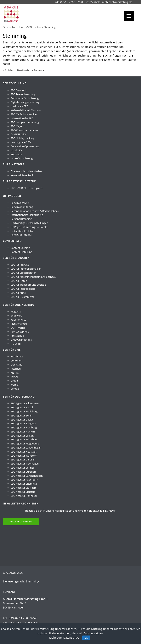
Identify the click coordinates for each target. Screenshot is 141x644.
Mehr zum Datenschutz (64, 638)
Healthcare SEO (20, 106)
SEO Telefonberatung (23, 94)
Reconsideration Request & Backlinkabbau (35, 211)
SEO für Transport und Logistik (28, 285)
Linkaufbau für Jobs (22, 231)
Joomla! (15, 385)
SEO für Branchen (16, 258)
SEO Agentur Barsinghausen (27, 476)
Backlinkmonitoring (22, 207)
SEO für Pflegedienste (23, 289)
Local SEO (16, 150)
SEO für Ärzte (18, 293)
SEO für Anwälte (20, 265)
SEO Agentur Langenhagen (26, 448)
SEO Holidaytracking (22, 138)
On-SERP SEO (18, 134)
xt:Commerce (18, 320)
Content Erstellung (21, 252)
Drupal (14, 381)
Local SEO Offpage (21, 235)
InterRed (16, 369)
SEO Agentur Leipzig (22, 436)
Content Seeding (20, 248)
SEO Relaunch (19, 90)
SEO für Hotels (19, 281)
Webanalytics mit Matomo (26, 110)
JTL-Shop (16, 344)
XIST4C (15, 373)
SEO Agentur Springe (23, 468)
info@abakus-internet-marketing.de (109, 2)
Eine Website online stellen (26, 171)
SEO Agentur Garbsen (23, 460)
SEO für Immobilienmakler (26, 269)
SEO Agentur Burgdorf (23, 472)
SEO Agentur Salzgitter (23, 423)
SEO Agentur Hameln (23, 432)
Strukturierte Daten (29, 70)
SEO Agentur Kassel (22, 407)
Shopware (16, 316)
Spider (9, 70)
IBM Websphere (20, 332)
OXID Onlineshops (21, 340)
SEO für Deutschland (19, 397)
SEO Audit (16, 154)
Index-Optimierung (22, 158)
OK (86, 638)
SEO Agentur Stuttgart (23, 488)
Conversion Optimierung (25, 146)
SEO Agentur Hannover (24, 496)
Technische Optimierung (25, 98)
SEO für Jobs (18, 126)
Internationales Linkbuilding (27, 215)
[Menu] (129, 16)
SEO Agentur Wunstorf (24, 456)
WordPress (17, 356)
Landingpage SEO (21, 142)
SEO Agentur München (24, 439)
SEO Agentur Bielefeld (23, 492)
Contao (15, 389)
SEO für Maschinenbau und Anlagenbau (33, 277)
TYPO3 (14, 377)
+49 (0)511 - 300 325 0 (69, 2)
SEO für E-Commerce (23, 297)
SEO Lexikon (34, 27)
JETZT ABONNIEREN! (21, 522)
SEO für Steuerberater (23, 273)
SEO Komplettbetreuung (25, 122)
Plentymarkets (19, 324)
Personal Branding (21, 219)
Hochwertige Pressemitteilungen (29, 223)
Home (21, 27)
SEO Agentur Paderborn (24, 480)
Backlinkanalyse (20, 203)
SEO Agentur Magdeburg (25, 443)
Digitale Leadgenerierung (25, 102)
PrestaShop (17, 336)
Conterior (16, 361)
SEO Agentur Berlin (21, 416)
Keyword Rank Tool (22, 175)
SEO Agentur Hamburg (24, 427)
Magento (16, 311)
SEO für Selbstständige (24, 114)
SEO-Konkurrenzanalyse (24, 130)
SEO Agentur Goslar (22, 420)
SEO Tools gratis (33, 188)
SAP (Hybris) (18, 328)
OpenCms (16, 365)
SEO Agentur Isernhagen (25, 464)
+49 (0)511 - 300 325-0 (23, 618)
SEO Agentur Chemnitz (24, 484)
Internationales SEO (22, 118)
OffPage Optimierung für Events (29, 227)
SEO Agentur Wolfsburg (24, 411)
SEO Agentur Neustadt (24, 452)
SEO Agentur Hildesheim (25, 403)
